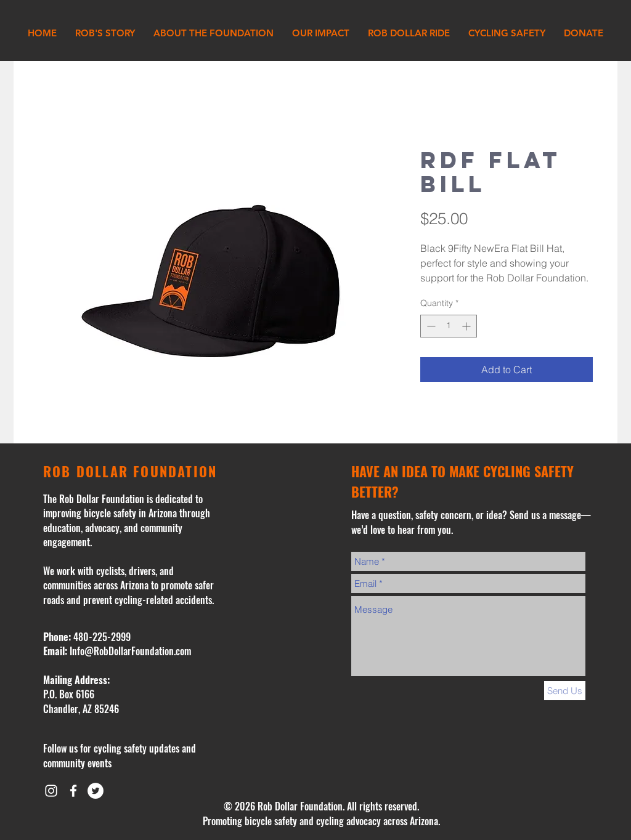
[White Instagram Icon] (51, 791)
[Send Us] (565, 691)
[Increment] (467, 326)
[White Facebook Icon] (73, 791)
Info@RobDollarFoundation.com (130, 651)
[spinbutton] (449, 326)
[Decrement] (430, 326)
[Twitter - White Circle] (96, 791)
